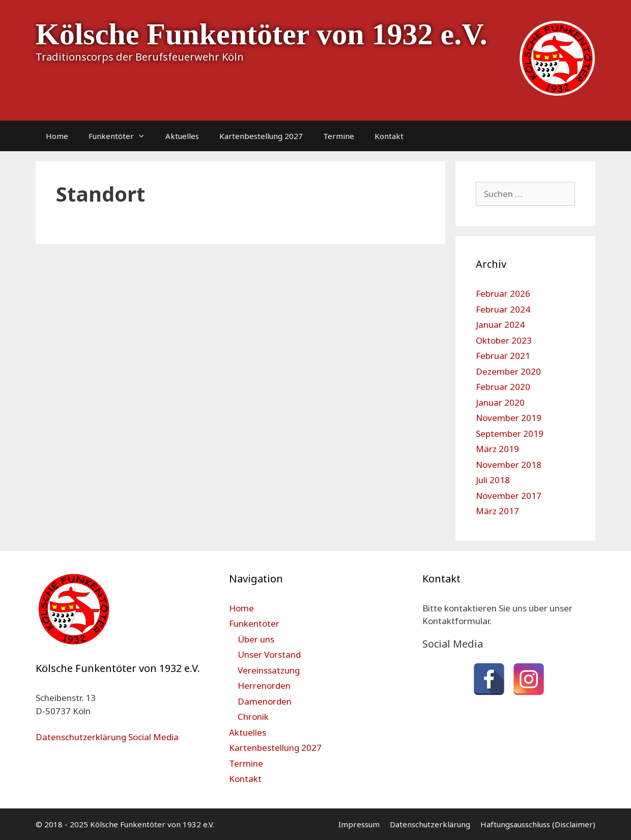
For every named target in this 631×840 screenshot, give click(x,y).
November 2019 (509, 418)
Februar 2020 (503, 387)
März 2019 (497, 449)
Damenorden (265, 701)
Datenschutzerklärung (430, 824)
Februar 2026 (503, 293)
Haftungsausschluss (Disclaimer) (538, 824)
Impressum (359, 824)
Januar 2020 (500, 402)
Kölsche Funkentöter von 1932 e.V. (262, 34)
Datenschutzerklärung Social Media (107, 737)
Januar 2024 (500, 325)
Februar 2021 (503, 356)
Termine (339, 136)
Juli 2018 (493, 480)
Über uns (256, 639)
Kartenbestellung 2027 (261, 136)
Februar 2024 (503, 309)
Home (57, 136)
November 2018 (509, 465)
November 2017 (509, 496)
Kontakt (389, 136)
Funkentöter (122, 136)
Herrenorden (264, 685)
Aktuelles (182, 136)
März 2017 (497, 511)
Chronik (253, 717)
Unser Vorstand (269, 654)
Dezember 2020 (508, 371)
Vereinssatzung (269, 670)
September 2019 (510, 433)
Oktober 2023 (504, 340)
